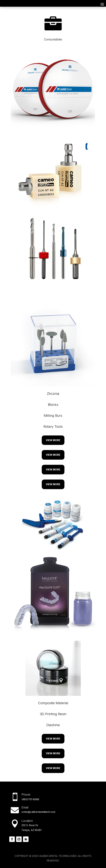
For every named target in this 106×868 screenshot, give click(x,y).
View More (53, 440)
